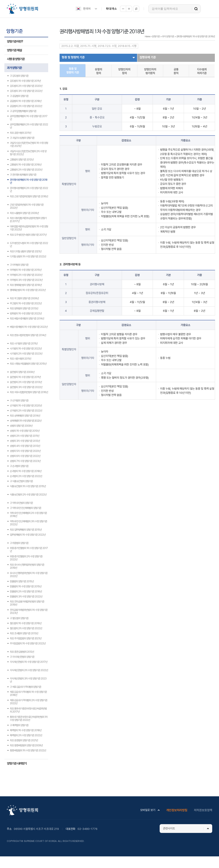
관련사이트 (169, 828)
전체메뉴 (209, 9)
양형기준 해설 (14, 50)
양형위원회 (22, 9)
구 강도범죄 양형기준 (19, 76)
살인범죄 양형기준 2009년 (22, 372)
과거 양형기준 (14, 68)
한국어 (87, 9)
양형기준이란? (15, 41)
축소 (123, 9)
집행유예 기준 (148, 57)
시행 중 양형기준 (16, 59)
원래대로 (136, 9)
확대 (129, 9)
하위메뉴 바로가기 (1, 0)
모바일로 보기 (148, 810)
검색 (196, 9)
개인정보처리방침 (177, 810)
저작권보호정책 (203, 810)
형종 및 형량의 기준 (73, 57)
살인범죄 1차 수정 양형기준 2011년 (25, 377)
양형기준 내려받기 (17, 763)
